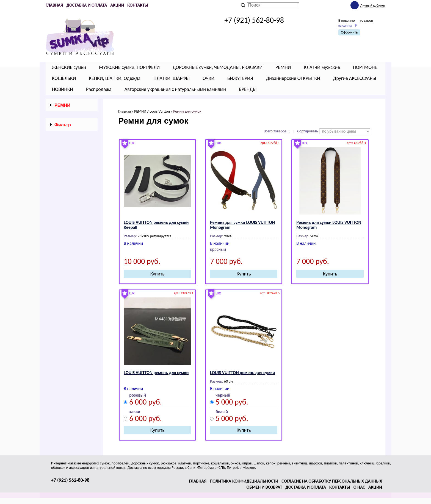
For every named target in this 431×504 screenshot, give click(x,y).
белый (222, 412)
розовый (138, 395)
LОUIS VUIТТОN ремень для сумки (156, 373)
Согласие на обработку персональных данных (332, 481)
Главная (54, 5)
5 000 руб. (232, 403)
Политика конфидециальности (244, 481)
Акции (117, 5)
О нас (359, 487)
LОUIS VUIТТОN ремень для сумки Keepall (156, 225)
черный (223, 395)
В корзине (356, 20)
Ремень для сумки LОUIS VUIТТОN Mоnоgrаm (242, 225)
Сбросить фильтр (72, 326)
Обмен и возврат (264, 487)
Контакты (138, 5)
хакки (135, 412)
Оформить (349, 32)
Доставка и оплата (87, 5)
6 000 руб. (146, 403)
